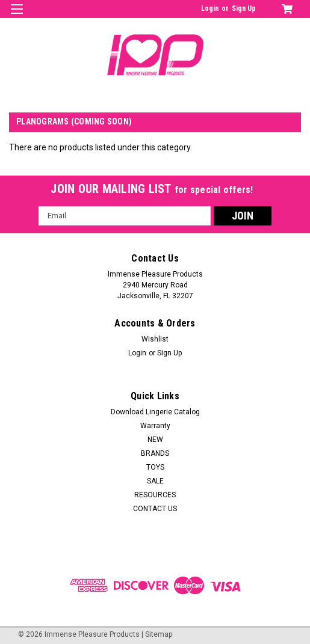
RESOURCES (155, 495)
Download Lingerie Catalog (155, 412)
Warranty (155, 426)
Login (210, 8)
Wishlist (155, 339)
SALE (155, 481)
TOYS (155, 467)
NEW (155, 440)
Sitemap (159, 634)
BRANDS (155, 453)
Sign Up (244, 8)
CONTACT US (155, 509)
